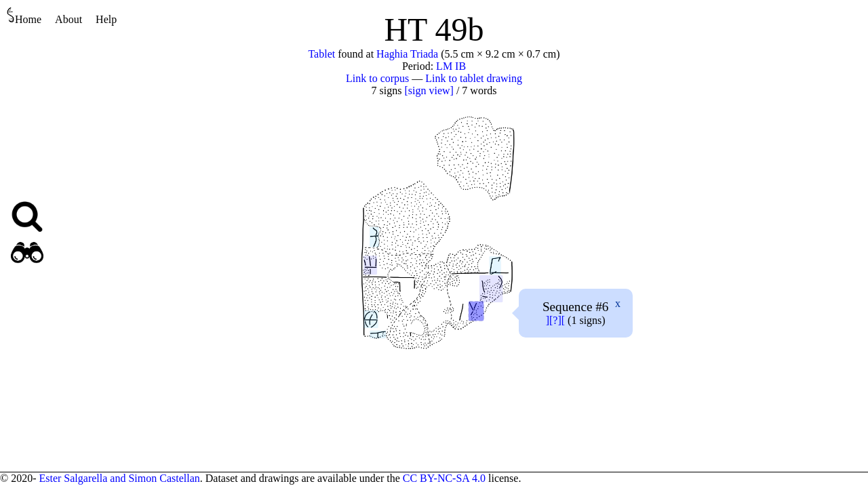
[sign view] (429, 90)
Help (106, 19)
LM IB (451, 66)
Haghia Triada (407, 54)
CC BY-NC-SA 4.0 (444, 478)
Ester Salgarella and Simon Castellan (119, 478)
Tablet (321, 54)
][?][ (555, 320)
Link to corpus (377, 78)
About (68, 19)
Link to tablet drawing (474, 78)
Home (24, 16)
